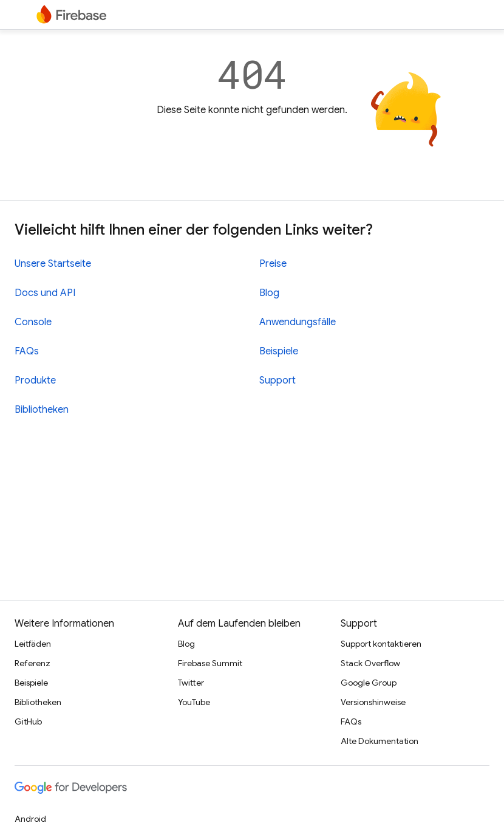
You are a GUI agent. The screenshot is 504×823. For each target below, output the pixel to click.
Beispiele (279, 351)
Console (33, 322)
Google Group (369, 683)
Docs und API (45, 293)
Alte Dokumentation (380, 741)
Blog (269, 293)
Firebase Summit (210, 663)
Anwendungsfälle (298, 322)
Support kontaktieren (381, 644)
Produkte (35, 381)
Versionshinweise (373, 702)
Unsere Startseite (53, 264)
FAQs (27, 351)
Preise (273, 264)
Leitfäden (33, 644)
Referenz (32, 663)
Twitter (191, 683)
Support (278, 381)
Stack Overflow (370, 663)
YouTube (194, 702)
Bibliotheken (42, 410)
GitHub (28, 721)
